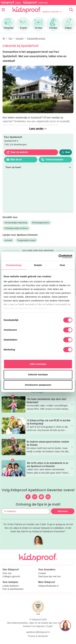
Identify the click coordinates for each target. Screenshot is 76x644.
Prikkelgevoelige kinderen (16, 228)
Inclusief (8, 240)
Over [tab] (63, 265)
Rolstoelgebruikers (41, 223)
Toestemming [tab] (14, 265)
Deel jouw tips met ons (50, 577)
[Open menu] (3, 10)
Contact (42, 573)
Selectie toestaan (38, 374)
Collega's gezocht (11, 577)
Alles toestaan (38, 364)
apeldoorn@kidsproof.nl (38, 632)
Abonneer (63, 511)
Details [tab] (38, 265)
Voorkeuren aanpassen (38, 385)
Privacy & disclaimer (38, 636)
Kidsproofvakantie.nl (48, 586)
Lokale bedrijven (11, 586)
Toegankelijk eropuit (26, 240)
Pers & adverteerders (13, 589)
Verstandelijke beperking (16, 223)
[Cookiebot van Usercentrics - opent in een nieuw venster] (58, 256)
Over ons (7, 573)
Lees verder (38, 129)
